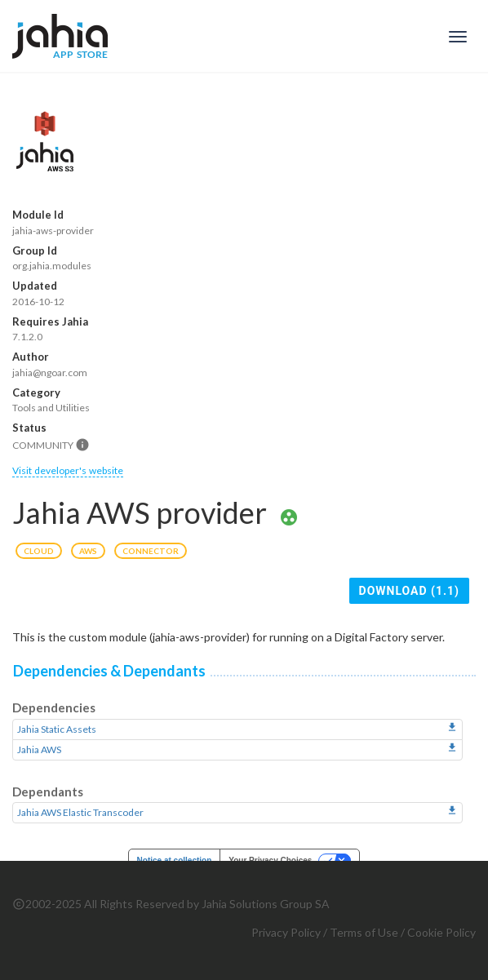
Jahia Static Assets (57, 729)
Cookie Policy (441, 932)
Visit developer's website (68, 470)
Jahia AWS (39, 749)
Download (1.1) (409, 591)
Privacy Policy (286, 932)
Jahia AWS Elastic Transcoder (80, 812)
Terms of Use (364, 932)
